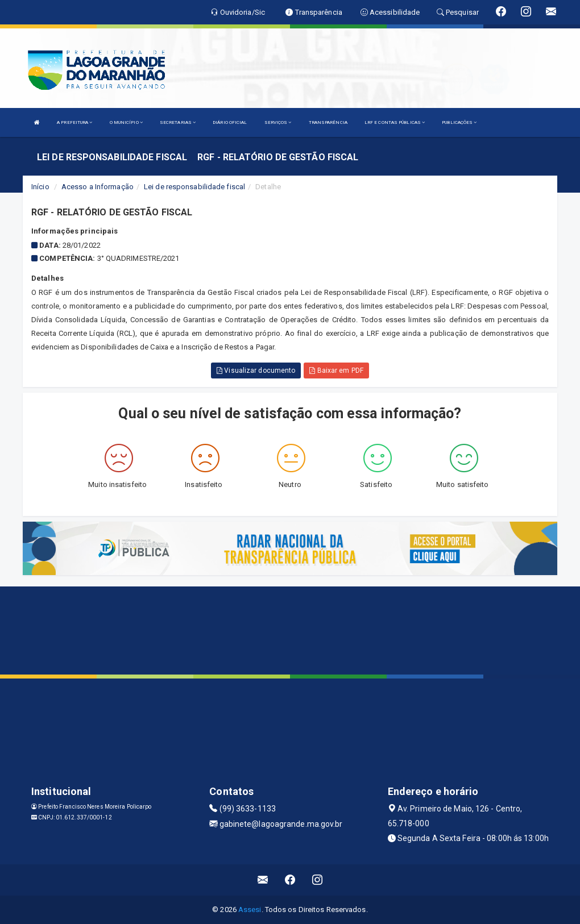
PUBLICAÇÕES (459, 122)
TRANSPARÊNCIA (328, 122)
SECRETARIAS (178, 122)
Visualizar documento (256, 371)
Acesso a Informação (98, 187)
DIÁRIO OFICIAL (230, 122)
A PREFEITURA (74, 122)
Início (40, 187)
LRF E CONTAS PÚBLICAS (395, 122)
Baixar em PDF (336, 371)
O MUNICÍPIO (126, 122)
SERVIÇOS (278, 122)
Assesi (250, 910)
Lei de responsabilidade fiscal (194, 187)
